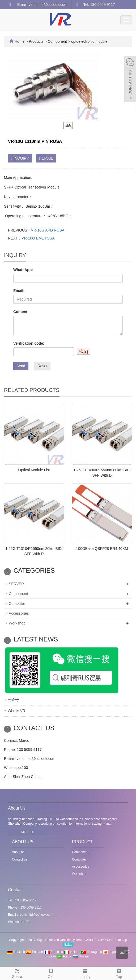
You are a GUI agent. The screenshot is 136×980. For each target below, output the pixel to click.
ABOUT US (23, 842)
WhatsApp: (23, 270)
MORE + (27, 832)
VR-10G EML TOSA (38, 238)
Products (37, 41)
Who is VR (16, 711)
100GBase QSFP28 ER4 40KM (102, 549)
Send (21, 366)
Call (51, 973)
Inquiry (85, 973)
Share (17, 973)
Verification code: (29, 343)
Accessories (19, 613)
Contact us (20, 859)
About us (18, 852)
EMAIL (46, 158)
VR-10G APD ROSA (48, 230)
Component (57, 41)
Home (20, 41)
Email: (19, 291)
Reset (42, 366)
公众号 (13, 700)
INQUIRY (20, 158)
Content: (21, 312)
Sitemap (121, 940)
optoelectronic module (89, 41)
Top (119, 973)
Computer (17, 604)
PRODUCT (82, 842)
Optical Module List (34, 470)
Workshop (17, 623)
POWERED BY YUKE (99, 940)
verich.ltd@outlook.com (36, 759)
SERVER (16, 584)
